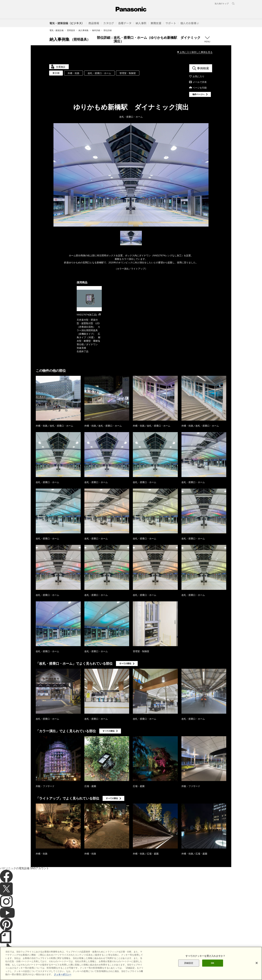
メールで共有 (200, 82)
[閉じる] (257, 967)
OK (213, 967)
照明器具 (71, 30)
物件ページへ (199, 94)
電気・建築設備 (56, 30)
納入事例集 (84, 30)
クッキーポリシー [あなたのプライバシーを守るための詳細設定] (63, 978)
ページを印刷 (200, 88)
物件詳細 (96, 30)
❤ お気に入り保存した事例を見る (195, 52)
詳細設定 (189, 967)
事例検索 (203, 68)
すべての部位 (125, 663)
